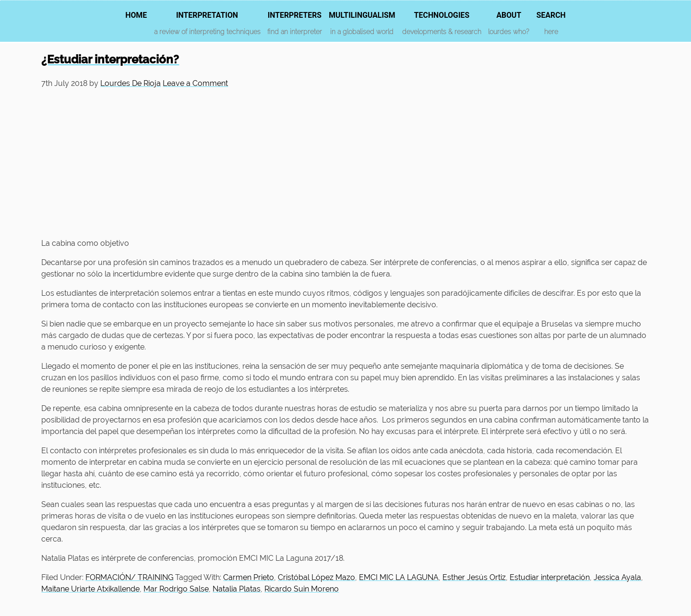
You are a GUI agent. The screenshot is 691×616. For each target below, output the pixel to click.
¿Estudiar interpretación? (110, 59)
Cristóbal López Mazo (316, 577)
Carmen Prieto (249, 577)
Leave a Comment (195, 83)
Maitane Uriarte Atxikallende (90, 589)
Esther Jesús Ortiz (474, 577)
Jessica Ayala (617, 577)
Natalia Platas (237, 589)
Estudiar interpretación (550, 577)
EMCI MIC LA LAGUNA (399, 577)
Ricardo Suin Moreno (302, 589)
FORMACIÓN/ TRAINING (129, 577)
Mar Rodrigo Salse (176, 589)
